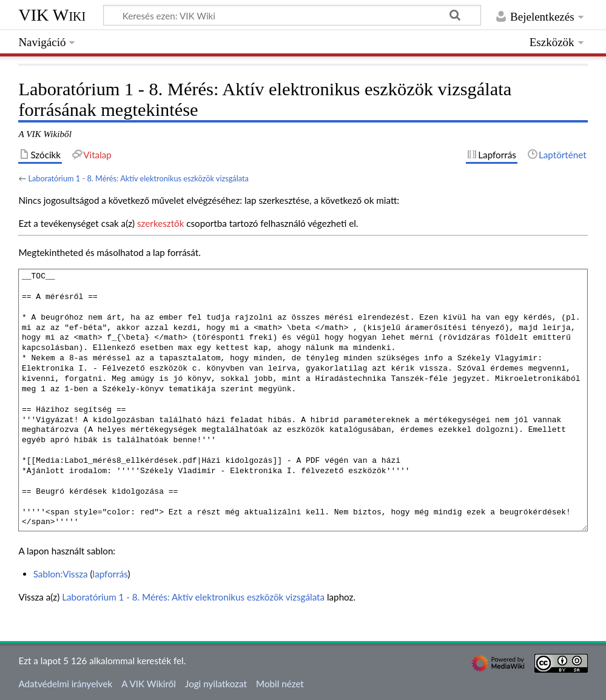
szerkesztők (160, 223)
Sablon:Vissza (61, 574)
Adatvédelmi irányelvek (65, 684)
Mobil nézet (280, 684)
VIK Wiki (52, 15)
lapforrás (110, 574)
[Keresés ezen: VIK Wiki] (292, 15)
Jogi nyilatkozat (216, 684)
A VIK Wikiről (148, 684)
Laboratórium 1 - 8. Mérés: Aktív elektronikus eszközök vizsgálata (138, 178)
